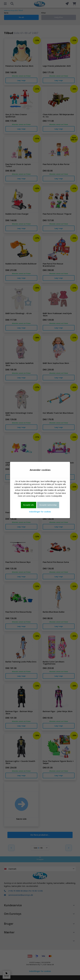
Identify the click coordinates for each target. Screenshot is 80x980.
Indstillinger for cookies (40, 512)
